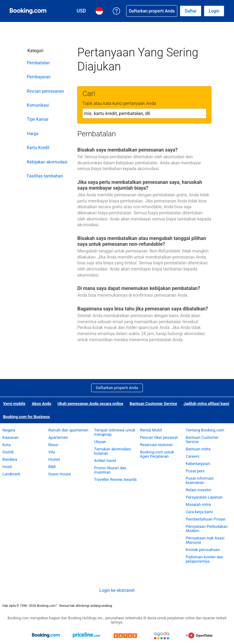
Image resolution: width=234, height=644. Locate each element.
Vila (51, 452)
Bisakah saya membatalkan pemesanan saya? (128, 150)
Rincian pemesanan (45, 91)
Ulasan (100, 442)
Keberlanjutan (198, 464)
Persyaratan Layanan (204, 497)
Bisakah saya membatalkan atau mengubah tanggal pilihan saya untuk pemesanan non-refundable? (142, 241)
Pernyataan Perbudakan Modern (207, 529)
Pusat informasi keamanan (200, 480)
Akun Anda (41, 404)
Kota (7, 445)
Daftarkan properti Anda (117, 388)
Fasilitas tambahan (45, 176)
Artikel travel (105, 461)
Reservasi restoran (156, 445)
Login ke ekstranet (117, 590)
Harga (33, 134)
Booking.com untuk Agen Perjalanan (157, 454)
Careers (193, 456)
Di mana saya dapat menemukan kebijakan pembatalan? (139, 288)
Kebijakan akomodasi (47, 162)
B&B (52, 467)
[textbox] (144, 113)
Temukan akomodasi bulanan (113, 451)
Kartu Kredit (38, 148)
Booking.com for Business (27, 417)
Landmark (11, 474)
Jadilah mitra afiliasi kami (206, 404)
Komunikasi (38, 105)
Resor (53, 445)
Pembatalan (38, 63)
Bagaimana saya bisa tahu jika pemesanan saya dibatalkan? (143, 309)
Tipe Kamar (38, 119)
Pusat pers (195, 471)
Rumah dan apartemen (68, 430)
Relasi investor (199, 490)
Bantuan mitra (198, 449)
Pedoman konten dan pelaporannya (205, 559)
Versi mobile (14, 404)
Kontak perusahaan (203, 550)
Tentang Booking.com (205, 430)
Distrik (8, 452)
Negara (9, 430)
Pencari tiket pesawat (159, 437)
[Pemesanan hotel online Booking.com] (28, 11)
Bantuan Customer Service (153, 404)
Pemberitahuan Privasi (206, 519)
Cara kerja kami (199, 512)
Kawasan (11, 437)
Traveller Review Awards (115, 479)
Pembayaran (39, 77)
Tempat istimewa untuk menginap (115, 432)
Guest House (60, 474)
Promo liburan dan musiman (110, 470)
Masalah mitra (199, 504)
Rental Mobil (151, 430)
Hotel (7, 467)
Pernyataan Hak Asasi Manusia (205, 540)
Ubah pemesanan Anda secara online (90, 404)
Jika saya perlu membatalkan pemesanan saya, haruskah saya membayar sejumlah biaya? (140, 185)
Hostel (54, 459)
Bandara (10, 459)
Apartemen (58, 437)
